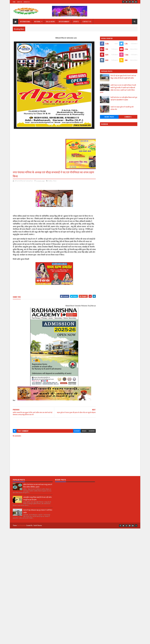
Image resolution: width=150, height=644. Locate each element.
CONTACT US (87, 21)
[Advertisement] (54, 422)
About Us (20, 2)
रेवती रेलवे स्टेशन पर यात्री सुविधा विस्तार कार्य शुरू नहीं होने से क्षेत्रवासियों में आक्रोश (124, 98)
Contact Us (27, 2)
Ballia (50, 181)
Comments (128, 117)
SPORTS (76, 21)
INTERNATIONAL (25, 21)
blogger (77, 431)
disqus (84, 431)
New (55, 181)
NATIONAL (37, 21)
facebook (92, 431)
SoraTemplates (22, 525)
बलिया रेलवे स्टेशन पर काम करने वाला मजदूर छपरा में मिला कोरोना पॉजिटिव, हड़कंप (38, 486)
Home (14, 2)
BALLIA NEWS (50, 21)
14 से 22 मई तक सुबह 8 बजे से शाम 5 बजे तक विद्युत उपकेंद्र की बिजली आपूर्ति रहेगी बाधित (123, 77)
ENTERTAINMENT (64, 21)
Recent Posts (109, 117)
